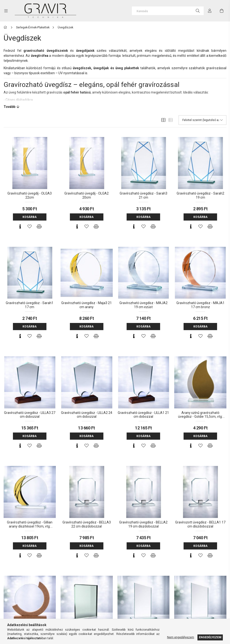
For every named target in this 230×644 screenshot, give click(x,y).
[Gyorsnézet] (20, 227)
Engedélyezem (210, 637)
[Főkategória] (6, 27)
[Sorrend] (202, 120)
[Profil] (210, 11)
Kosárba (30, 217)
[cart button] (222, 11)
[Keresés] (168, 11)
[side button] (6, 11)
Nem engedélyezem (181, 637)
